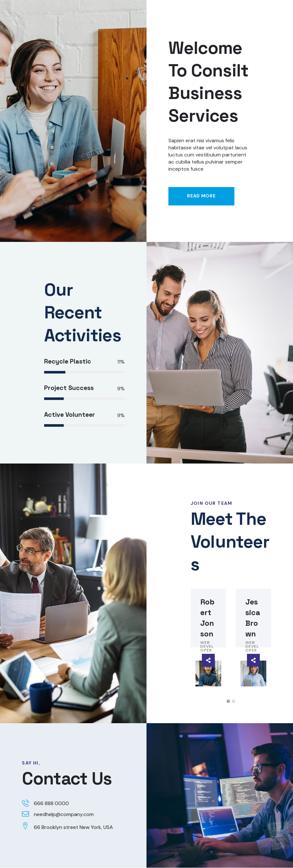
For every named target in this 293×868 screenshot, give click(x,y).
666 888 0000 (51, 804)
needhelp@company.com (64, 815)
